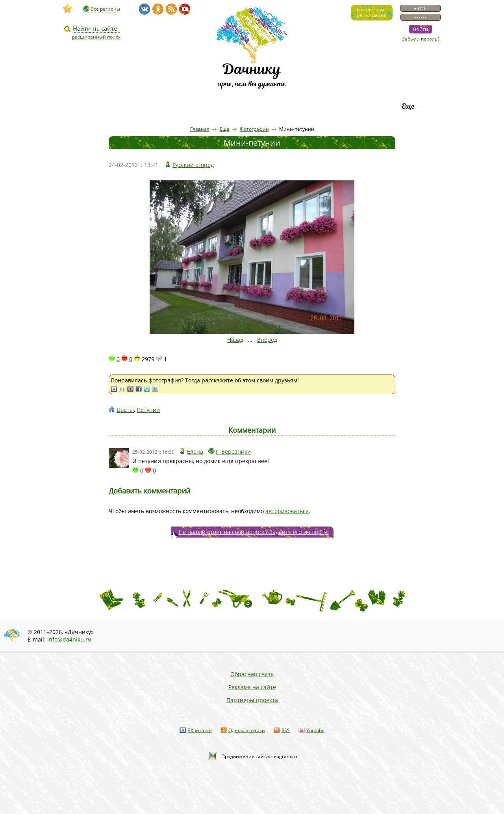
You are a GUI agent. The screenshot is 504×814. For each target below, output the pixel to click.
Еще (408, 106)
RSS (286, 730)
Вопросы (229, 106)
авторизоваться (287, 511)
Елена (195, 452)
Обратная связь (252, 674)
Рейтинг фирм (359, 106)
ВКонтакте (200, 730)
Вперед (267, 340)
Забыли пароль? (421, 39)
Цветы (125, 410)
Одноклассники (247, 730)
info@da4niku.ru (69, 639)
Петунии (148, 410)
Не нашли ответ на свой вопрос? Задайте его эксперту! (254, 532)
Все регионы (105, 9)
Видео (100, 106)
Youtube (315, 730)
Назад (235, 340)
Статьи (142, 106)
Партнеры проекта (252, 700)
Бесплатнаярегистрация (372, 12)
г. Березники (233, 452)
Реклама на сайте (252, 687)
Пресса (185, 106)
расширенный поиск (96, 37)
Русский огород (193, 165)
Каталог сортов (289, 106)
